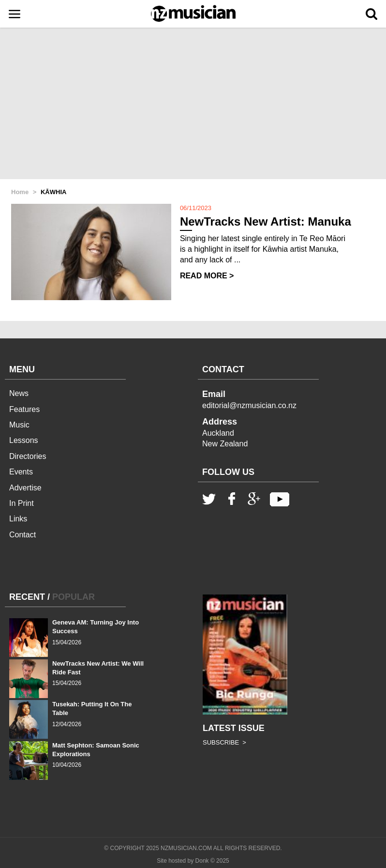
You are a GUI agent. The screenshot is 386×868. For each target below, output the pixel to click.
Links (18, 519)
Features (24, 409)
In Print (22, 503)
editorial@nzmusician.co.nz (249, 405)
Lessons (24, 440)
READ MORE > (207, 276)
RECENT (27, 597)
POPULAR (74, 597)
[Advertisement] (193, 104)
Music (19, 425)
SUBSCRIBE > (224, 742)
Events (21, 472)
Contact (22, 535)
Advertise (25, 488)
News (19, 393)
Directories (28, 456)
